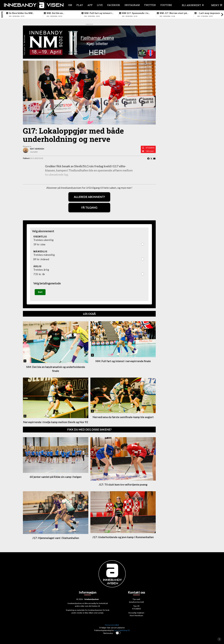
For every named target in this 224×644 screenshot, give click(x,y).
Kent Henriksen (136, 617)
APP (90, 5)
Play (80, 5)
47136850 (150, 148)
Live (100, 5)
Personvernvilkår (112, 626)
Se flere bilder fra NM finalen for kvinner (21, 13)
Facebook (114, 5)
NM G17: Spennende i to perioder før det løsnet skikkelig (135, 13)
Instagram (132, 5)
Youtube (166, 5)
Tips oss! (150, 151)
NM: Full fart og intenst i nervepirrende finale (98, 13)
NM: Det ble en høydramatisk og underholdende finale (58, 13)
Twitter (150, 5)
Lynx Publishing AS (122, 632)
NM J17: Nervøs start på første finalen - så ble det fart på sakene (173, 13)
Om (70, 5)
